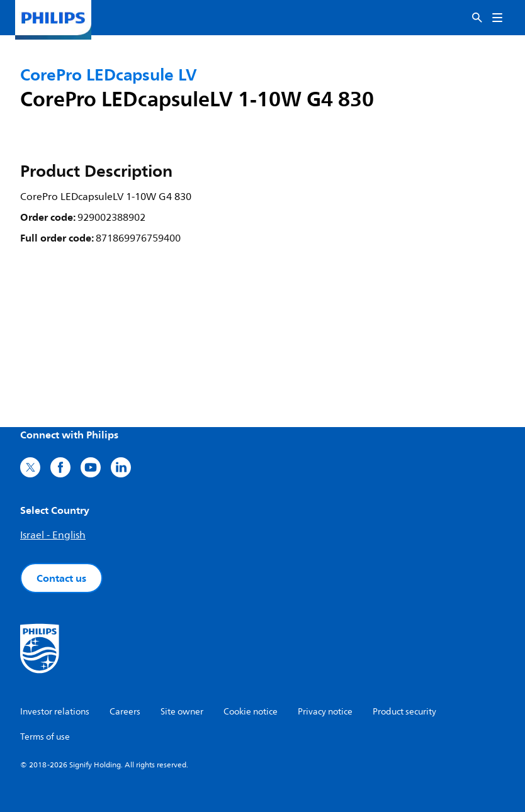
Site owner (182, 712)
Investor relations (55, 712)
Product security (404, 712)
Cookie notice (251, 712)
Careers (125, 712)
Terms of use (45, 737)
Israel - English (53, 535)
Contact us (61, 578)
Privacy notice (325, 712)
